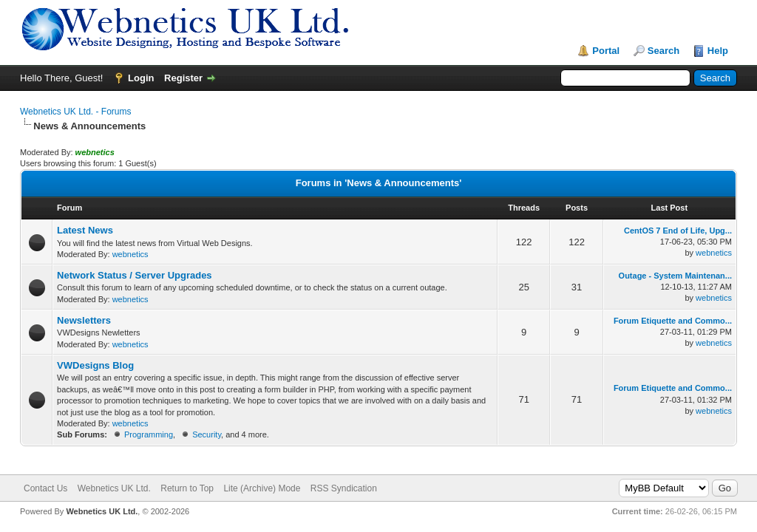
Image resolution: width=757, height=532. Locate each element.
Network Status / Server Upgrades (135, 275)
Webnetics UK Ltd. (114, 488)
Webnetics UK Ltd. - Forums (76, 112)
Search (663, 51)
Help (718, 51)
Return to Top (187, 488)
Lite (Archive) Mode (262, 488)
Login (141, 78)
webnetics (130, 254)
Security (207, 434)
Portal (606, 51)
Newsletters (84, 320)
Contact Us (45, 488)
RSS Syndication (344, 488)
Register (183, 78)
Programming (149, 434)
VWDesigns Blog (95, 365)
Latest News (85, 230)
